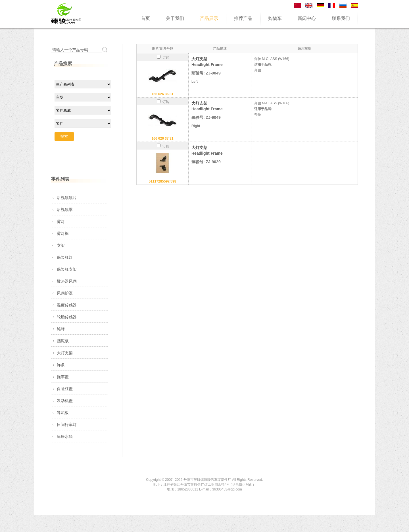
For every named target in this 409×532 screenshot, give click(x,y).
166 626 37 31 (163, 138)
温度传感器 (67, 305)
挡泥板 (63, 341)
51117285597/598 (163, 181)
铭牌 (61, 329)
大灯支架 (65, 353)
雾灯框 (63, 233)
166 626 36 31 (163, 94)
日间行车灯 (67, 425)
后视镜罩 (65, 210)
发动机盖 (65, 401)
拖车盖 (63, 377)
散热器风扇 (67, 281)
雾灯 (61, 222)
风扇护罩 (65, 293)
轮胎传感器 (67, 317)
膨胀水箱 (65, 436)
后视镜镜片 (67, 198)
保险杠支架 (67, 269)
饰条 (61, 365)
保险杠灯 (65, 257)
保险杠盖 (65, 389)
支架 (61, 245)
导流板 (63, 413)
